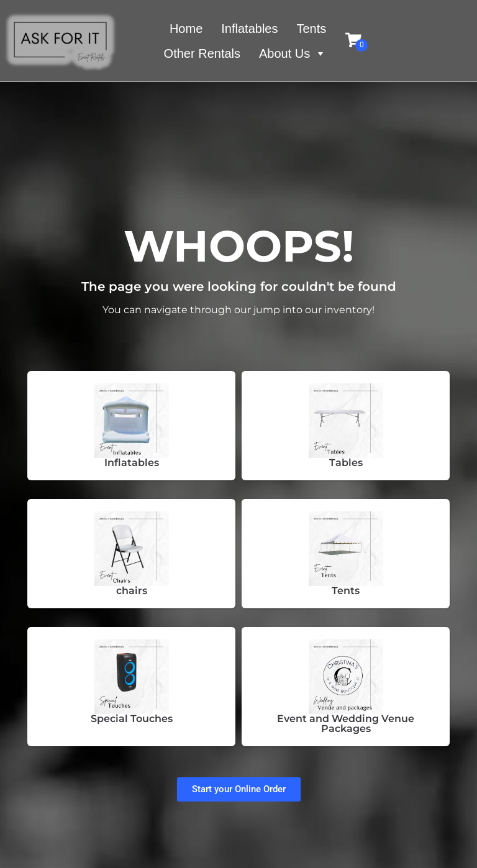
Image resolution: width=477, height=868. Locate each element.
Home (186, 29)
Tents (311, 29)
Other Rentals (202, 53)
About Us (293, 53)
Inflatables (249, 29)
